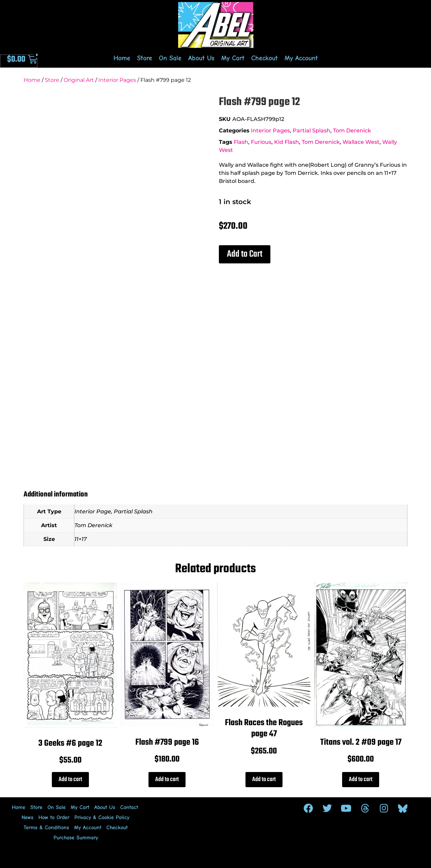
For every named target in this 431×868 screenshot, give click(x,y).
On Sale (170, 58)
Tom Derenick (352, 131)
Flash (241, 142)
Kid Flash (287, 142)
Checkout (264, 58)
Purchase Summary (76, 838)
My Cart (233, 58)
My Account (301, 58)
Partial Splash (311, 131)
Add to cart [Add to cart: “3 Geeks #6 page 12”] (70, 780)
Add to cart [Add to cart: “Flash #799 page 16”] (167, 780)
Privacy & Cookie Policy (102, 817)
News (27, 817)
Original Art (79, 80)
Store (145, 58)
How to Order (54, 817)
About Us (201, 58)
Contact (129, 807)
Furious (261, 142)
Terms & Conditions (46, 828)
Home (122, 58)
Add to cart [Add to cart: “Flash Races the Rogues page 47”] (264, 780)
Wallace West (361, 142)
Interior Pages (117, 80)
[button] (245, 254)
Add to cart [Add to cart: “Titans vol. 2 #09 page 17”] (361, 780)
